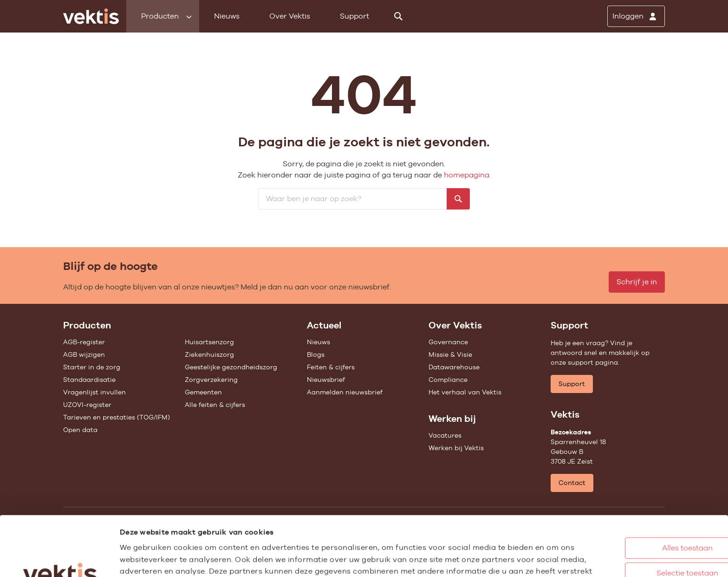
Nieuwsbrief (326, 380)
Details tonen (511, 560)
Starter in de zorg (92, 367)
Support (354, 16)
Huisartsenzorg (209, 342)
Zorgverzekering (211, 380)
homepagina (467, 175)
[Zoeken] (398, 16)
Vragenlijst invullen (94, 392)
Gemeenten (203, 392)
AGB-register (84, 342)
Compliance (448, 380)
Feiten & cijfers (331, 367)
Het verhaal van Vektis (465, 392)
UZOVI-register (87, 405)
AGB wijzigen (84, 354)
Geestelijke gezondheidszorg (231, 367)
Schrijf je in (637, 282)
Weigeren (639, 536)
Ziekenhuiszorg (209, 354)
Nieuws (227, 16)
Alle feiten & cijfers (215, 405)
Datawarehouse (454, 367)
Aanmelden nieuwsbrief (345, 392)
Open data (80, 430)
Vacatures (445, 435)
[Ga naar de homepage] (91, 16)
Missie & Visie (450, 354)
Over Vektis (290, 16)
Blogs (316, 354)
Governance (448, 342)
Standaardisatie (89, 380)
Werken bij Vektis (456, 448)
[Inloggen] (636, 16)
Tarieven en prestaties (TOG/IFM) (117, 417)
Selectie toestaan (640, 511)
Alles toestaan (640, 486)
